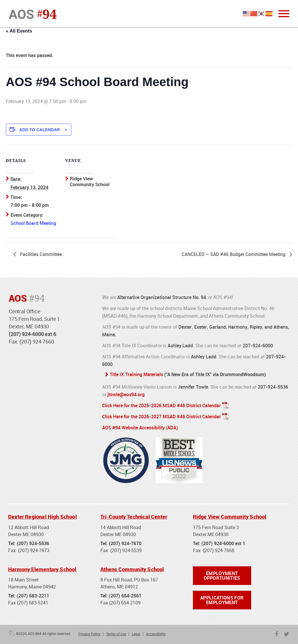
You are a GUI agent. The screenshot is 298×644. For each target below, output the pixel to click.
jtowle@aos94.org (126, 394)
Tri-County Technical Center (134, 517)
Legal (136, 634)
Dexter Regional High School (42, 517)
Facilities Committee (40, 254)
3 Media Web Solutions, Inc (12, 633)
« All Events (19, 31)
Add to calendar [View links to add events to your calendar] (40, 130)
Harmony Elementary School (42, 569)
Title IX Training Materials (136, 374)
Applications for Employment (222, 600)
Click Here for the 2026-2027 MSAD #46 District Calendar (162, 417)
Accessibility (156, 634)
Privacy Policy (89, 634)
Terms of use (116, 634)
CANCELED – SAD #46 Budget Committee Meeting (234, 254)
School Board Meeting (33, 223)
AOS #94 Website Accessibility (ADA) (140, 428)
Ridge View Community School (230, 517)
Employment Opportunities (222, 576)
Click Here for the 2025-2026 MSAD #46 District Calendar (162, 405)
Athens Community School (132, 569)
